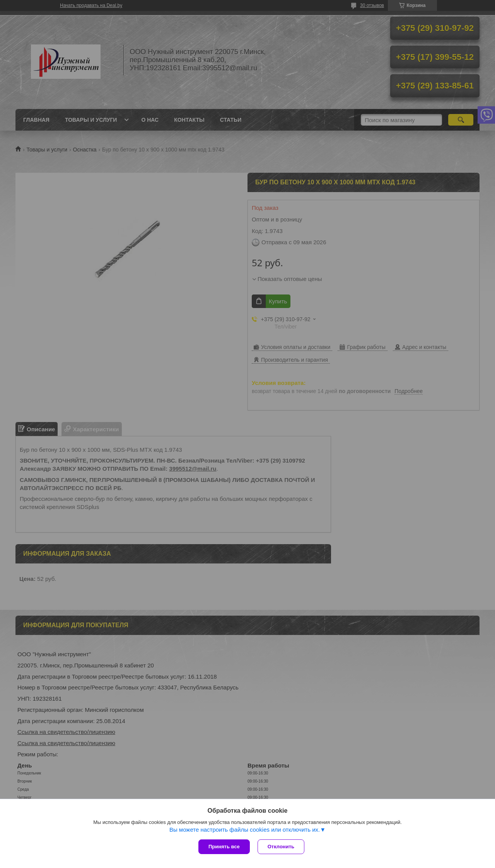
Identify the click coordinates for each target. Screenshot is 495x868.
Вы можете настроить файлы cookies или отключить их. (245, 830)
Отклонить (281, 847)
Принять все (224, 847)
